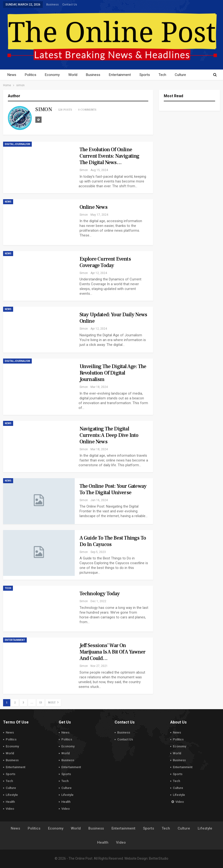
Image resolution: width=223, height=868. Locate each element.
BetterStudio (159, 858)
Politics (31, 75)
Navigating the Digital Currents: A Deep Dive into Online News (109, 435)
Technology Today (100, 594)
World (75, 75)
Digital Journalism (17, 144)
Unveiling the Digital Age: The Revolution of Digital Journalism (113, 373)
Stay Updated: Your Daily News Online (113, 318)
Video (10, 809)
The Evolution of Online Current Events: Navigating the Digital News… (109, 156)
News (12, 75)
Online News (93, 207)
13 (41, 703)
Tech (167, 75)
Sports (149, 75)
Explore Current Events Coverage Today (105, 262)
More (185, 75)
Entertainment (123, 75)
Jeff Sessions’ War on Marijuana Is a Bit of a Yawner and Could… (113, 652)
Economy (54, 75)
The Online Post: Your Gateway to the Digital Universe (113, 489)
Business (53, 5)
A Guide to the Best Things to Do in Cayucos (113, 541)
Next (53, 702)
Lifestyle (12, 795)
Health (10, 802)
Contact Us (70, 5)
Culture (11, 788)
